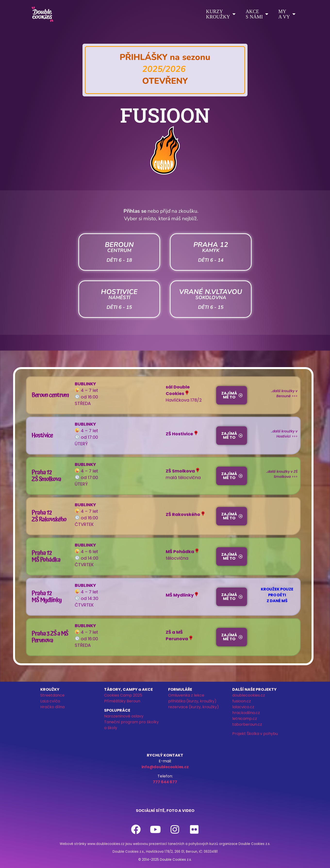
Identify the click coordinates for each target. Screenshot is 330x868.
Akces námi (257, 14)
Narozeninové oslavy (124, 716)
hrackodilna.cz (246, 713)
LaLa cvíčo (50, 701)
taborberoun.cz (247, 724)
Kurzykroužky (221, 14)
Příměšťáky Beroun (122, 701)
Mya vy (287, 14)
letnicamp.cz (245, 719)
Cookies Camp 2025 (123, 695)
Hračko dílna (52, 707)
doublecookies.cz (249, 695)
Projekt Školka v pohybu (255, 734)
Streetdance (52, 695)
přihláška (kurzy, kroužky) (192, 701)
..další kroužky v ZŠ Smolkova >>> (282, 474)
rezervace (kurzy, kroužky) (194, 707)
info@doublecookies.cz (165, 767)
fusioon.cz (242, 701)
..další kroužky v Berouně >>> (284, 393)
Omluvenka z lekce (186, 695)
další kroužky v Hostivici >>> (285, 434)
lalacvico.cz (243, 707)
